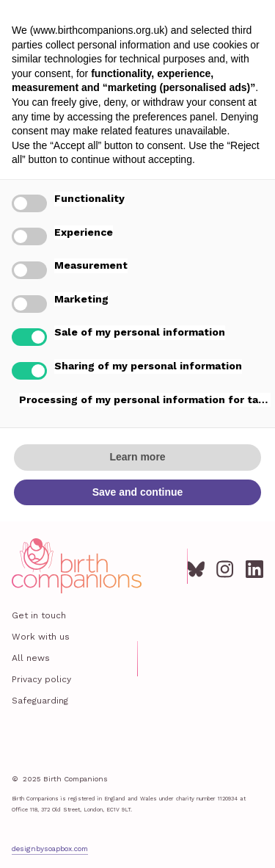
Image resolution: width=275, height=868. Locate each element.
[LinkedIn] (254, 566)
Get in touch (39, 615)
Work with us (41, 637)
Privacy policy (41, 679)
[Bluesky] (196, 566)
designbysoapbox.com (50, 849)
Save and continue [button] (138, 492)
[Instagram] (225, 566)
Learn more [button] (137, 457)
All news (31, 658)
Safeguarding (40, 701)
